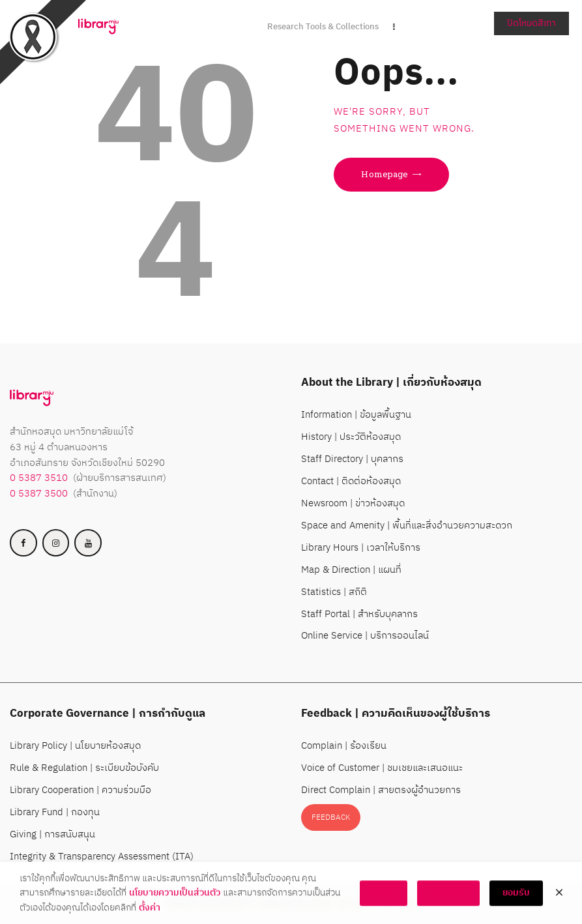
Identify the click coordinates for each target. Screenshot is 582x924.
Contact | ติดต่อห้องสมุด (351, 481)
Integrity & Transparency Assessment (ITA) (102, 857)
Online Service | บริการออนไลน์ (365, 636)
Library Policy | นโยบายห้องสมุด (75, 746)
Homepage (385, 174)
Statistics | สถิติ (334, 592)
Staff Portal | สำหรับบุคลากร (359, 614)
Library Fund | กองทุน (55, 812)
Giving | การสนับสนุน (52, 834)
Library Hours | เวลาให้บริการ (361, 548)
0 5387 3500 (39, 494)
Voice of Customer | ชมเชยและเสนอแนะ (382, 768)
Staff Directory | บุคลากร (352, 459)
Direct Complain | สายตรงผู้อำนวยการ (381, 790)
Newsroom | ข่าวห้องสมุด (353, 503)
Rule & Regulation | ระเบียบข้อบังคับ (84, 768)
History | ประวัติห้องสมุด (351, 437)
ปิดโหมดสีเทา (531, 23)
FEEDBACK (331, 817)
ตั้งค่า (150, 916)
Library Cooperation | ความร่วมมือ (80, 790)
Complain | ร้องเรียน (344, 746)
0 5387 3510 (39, 478)
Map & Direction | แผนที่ (351, 570)
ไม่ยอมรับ (448, 902)
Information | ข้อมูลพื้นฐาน (356, 415)
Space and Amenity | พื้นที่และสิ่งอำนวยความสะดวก (407, 526)
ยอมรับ (516, 902)
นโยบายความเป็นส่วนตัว (175, 902)
